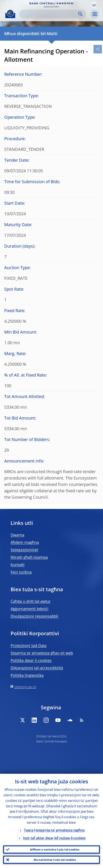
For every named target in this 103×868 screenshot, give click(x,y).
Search (80, 14)
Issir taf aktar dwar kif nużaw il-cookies (54, 838)
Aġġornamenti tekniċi (30, 609)
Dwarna (17, 535)
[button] (94, 5)
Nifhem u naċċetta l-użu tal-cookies (55, 849)
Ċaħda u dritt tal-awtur (31, 601)
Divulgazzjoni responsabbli (34, 616)
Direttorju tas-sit (25, 687)
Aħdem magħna (25, 542)
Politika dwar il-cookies (31, 660)
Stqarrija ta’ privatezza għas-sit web (42, 653)
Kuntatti (18, 565)
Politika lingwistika (27, 675)
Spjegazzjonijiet (24, 550)
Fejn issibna (21, 572)
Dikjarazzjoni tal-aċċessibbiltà (37, 668)
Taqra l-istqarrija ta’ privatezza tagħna (54, 830)
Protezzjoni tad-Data (29, 645)
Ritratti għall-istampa (29, 557)
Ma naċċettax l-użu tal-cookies (55, 860)
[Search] (49, 14)
